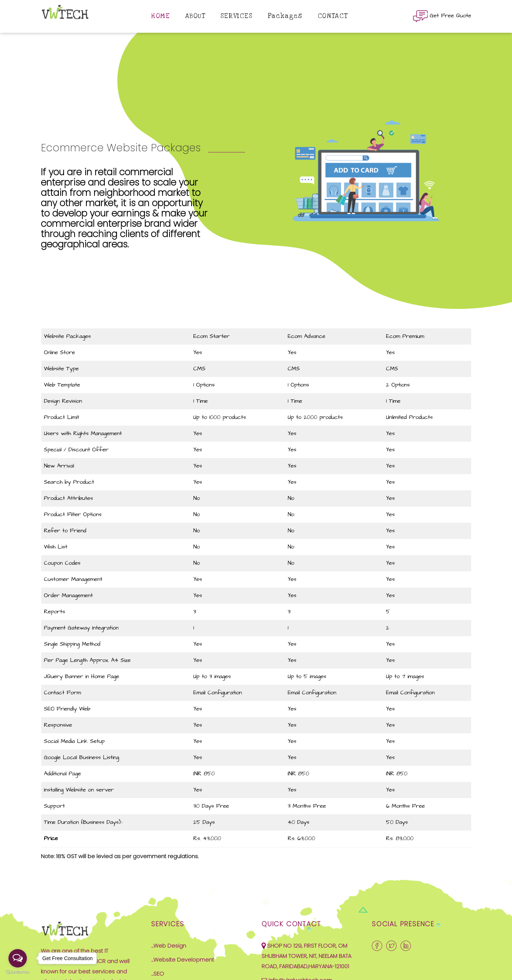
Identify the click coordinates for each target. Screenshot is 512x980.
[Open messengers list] (18, 958)
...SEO (158, 974)
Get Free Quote (442, 16)
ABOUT (195, 16)
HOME (161, 16)
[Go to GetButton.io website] (18, 972)
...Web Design (169, 946)
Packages (285, 16)
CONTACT (333, 16)
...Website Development (183, 960)
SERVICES (237, 16)
